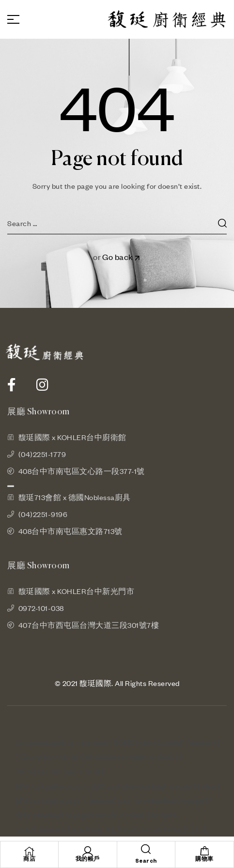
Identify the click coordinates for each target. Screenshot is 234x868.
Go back (122, 257)
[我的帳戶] (88, 851)
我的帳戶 (88, 859)
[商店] (30, 851)
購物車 (204, 859)
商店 (29, 859)
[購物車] (204, 851)
